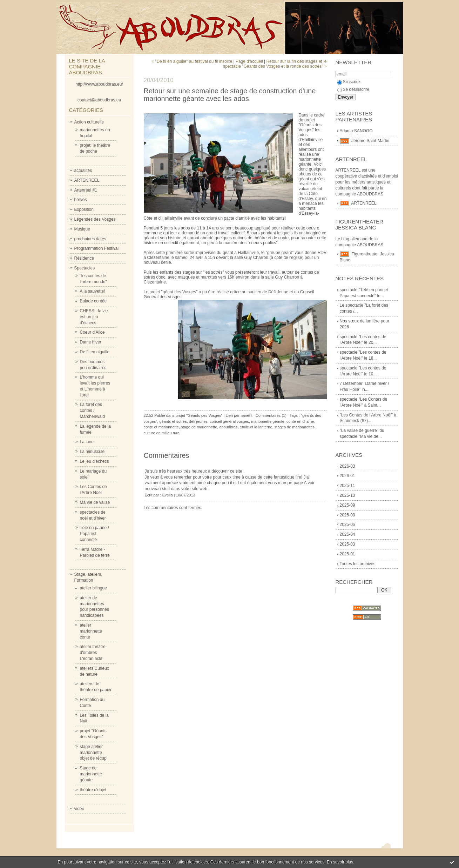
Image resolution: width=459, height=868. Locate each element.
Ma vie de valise (95, 502)
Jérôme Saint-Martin (370, 141)
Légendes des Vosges (95, 219)
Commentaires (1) (271, 415)
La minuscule (92, 452)
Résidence (84, 258)
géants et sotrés (173, 421)
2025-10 (347, 495)
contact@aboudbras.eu (99, 100)
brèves (81, 200)
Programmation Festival (97, 248)
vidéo (79, 809)
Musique (82, 229)
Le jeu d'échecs (94, 461)
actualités (83, 171)
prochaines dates (90, 239)
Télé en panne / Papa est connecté (94, 534)
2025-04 (347, 534)
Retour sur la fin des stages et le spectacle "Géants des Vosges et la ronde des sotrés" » (275, 64)
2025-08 (347, 515)
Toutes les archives (358, 564)
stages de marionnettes (295, 427)
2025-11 (347, 486)
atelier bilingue (93, 588)
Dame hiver (91, 342)
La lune (87, 442)
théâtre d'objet (93, 790)
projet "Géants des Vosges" (199, 415)
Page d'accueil (249, 61)
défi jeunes (198, 421)
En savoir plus (340, 862)
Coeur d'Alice (92, 332)
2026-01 (347, 476)
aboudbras (228, 427)
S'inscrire (349, 82)
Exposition (84, 209)
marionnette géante (268, 421)
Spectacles (85, 268)
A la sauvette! (93, 291)
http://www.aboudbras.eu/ (99, 84)
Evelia (168, 495)
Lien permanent (239, 415)
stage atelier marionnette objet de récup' (94, 753)
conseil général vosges (229, 421)
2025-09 (347, 505)
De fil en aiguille (95, 352)
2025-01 (347, 554)
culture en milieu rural (162, 433)
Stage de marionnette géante (91, 774)
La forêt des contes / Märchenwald (92, 410)
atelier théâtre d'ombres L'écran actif (93, 653)
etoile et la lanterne (256, 427)
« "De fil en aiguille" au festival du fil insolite (192, 61)
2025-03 (347, 544)
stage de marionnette (199, 427)
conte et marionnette (161, 427)
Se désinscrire (353, 89)
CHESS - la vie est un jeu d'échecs (94, 317)
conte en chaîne (300, 421)
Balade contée (93, 301)
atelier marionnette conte (91, 631)
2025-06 (347, 525)
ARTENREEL (87, 180)
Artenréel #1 (86, 190)
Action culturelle (89, 122)
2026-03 (347, 466)
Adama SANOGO (356, 131)
